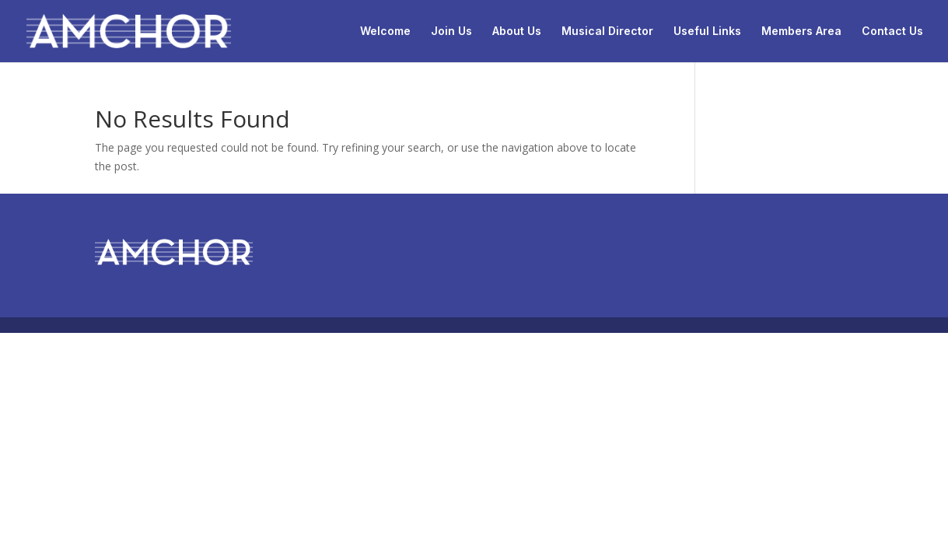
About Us (517, 31)
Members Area (801, 31)
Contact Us (892, 31)
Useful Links (707, 31)
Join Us (451, 31)
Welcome (385, 31)
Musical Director (607, 31)
